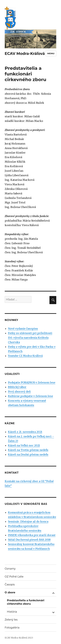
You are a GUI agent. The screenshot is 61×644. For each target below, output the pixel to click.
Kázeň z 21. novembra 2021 (25, 432)
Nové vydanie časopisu (23, 329)
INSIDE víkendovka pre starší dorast (32, 535)
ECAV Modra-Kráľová (25, 54)
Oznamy (10, 569)
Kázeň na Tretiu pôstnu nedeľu (28, 450)
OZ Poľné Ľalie (14, 577)
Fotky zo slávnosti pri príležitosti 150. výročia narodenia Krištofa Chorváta (30, 338)
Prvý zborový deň (19, 392)
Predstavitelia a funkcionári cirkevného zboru (26, 602)
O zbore (10, 592)
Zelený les (11, 620)
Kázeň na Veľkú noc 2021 (24, 445)
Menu (51, 53)
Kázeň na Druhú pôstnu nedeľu (28, 454)
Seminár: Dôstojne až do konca (28, 521)
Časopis (10, 585)
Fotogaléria (12, 628)
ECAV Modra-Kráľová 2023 (19, 638)
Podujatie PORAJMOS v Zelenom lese (32, 382)
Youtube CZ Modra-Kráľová (25, 356)
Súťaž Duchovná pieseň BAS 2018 (29, 540)
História (12, 612)
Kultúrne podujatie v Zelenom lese (30, 396)
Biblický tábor (17, 387)
